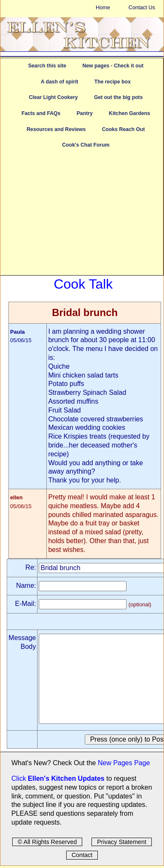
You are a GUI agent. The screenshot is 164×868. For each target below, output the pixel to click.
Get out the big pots (118, 97)
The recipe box (113, 82)
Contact (82, 855)
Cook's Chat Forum (86, 145)
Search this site (47, 66)
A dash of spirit (60, 82)
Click (20, 778)
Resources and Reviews (56, 129)
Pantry (85, 113)
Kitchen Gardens (129, 113)
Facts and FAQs (41, 113)
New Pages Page (124, 763)
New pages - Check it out (113, 66)
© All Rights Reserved (47, 842)
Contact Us (142, 7)
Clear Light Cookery (53, 97)
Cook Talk (83, 284)
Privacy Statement (122, 842)
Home (103, 7)
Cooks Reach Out (124, 129)
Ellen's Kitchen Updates (66, 778)
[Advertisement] (82, 216)
